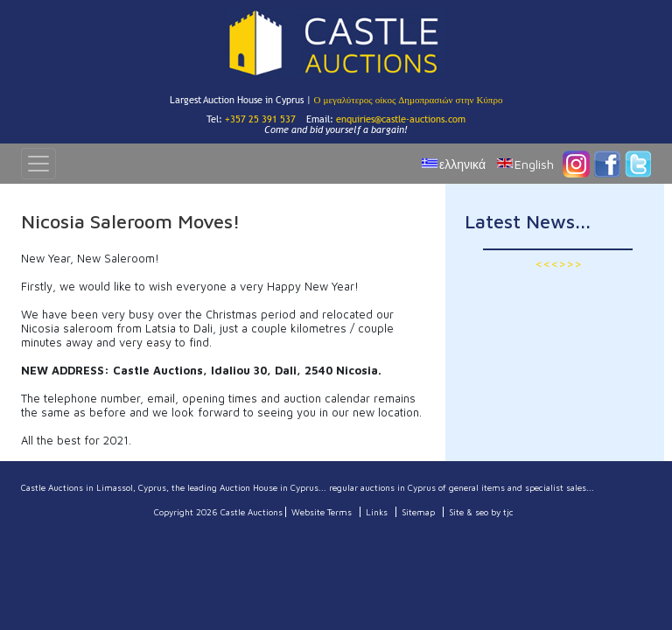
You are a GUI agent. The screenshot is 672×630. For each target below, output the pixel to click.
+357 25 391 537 (260, 119)
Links (377, 512)
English (534, 164)
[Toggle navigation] (38, 164)
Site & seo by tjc (481, 512)
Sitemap (418, 512)
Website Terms (322, 512)
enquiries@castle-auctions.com (401, 119)
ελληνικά (462, 164)
